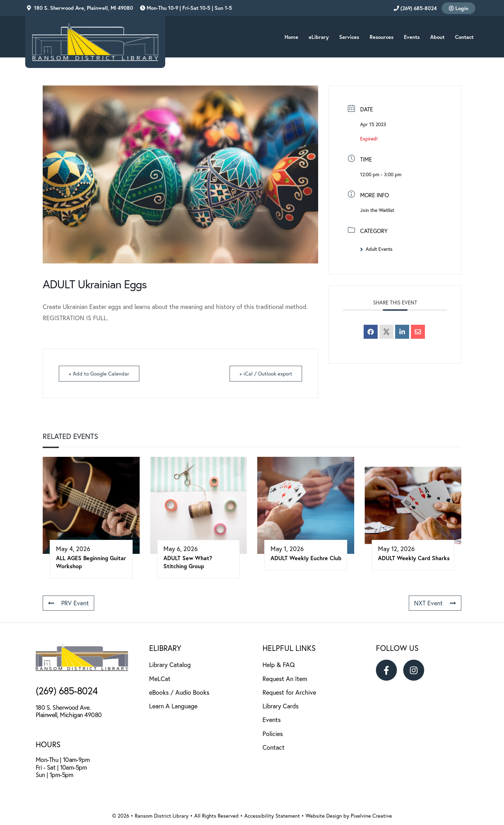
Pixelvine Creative (371, 816)
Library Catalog (170, 665)
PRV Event (69, 603)
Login (458, 8)
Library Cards (281, 706)
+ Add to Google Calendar (99, 374)
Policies (273, 734)
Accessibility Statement (272, 816)
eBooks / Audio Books (179, 692)
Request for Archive (289, 692)
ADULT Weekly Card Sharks (414, 558)
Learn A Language (173, 706)
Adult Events (376, 249)
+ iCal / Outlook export (265, 374)
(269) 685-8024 (415, 8)
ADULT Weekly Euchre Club (306, 558)
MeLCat (160, 679)
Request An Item (285, 679)
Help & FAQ (279, 665)
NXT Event (435, 603)
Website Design (324, 816)
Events (272, 720)
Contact (274, 747)
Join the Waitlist (377, 210)
